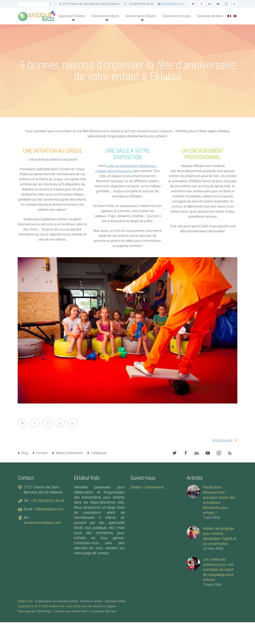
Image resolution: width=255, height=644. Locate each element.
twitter (193, 4)
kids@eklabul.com (173, 4)
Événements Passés (177, 16)
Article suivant (223, 440)
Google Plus (48, 423)
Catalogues (99, 453)
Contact (42, 453)
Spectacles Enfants (72, 16)
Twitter (22, 423)
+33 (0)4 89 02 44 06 (48, 501)
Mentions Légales (105, 606)
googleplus (218, 4)
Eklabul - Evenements (147, 487)
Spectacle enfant (115, 601)
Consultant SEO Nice (103, 611)
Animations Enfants (105, 16)
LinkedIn (60, 423)
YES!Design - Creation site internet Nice (62, 611)
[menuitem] (229, 16)
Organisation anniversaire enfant (57, 601)
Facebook (35, 423)
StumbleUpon (73, 423)
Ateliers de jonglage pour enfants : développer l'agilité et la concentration (220, 536)
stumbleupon (226, 4)
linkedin (210, 4)
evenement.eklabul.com (42, 523)
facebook (201, 4)
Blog (25, 453)
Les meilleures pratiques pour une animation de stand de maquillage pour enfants (218, 569)
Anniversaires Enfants (141, 16)
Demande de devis (210, 16)
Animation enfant (91, 601)
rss (235, 4)
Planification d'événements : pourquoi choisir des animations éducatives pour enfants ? (219, 500)
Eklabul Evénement (69, 453)
